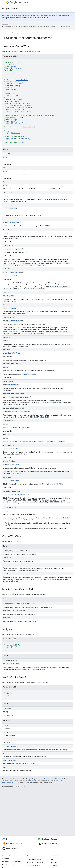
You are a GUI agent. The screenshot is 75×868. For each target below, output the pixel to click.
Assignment (16, 133)
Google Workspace (15, 33)
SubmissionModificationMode (43, 115)
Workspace (19, 2)
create (6, 725)
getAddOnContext (9, 746)
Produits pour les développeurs (12, 865)
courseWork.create (29, 374)
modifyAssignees (9, 760)
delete (6, 732)
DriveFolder (16, 647)
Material (17, 74)
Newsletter (54, 862)
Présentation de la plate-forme (12, 862)
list (5, 753)
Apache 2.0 (32, 781)
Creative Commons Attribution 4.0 (54, 779)
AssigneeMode (26, 107)
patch (5, 767)
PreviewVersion (29, 127)
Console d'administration (34, 859)
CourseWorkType (24, 103)
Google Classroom (11, 8)
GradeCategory (17, 123)
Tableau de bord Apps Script (35, 862)
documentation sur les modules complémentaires (33, 18)
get (4, 739)
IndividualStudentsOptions (22, 111)
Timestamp (13, 249)
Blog (52, 859)
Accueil (4, 33)
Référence (39, 33)
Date (13, 90)
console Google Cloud (33, 865)
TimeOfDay (16, 96)
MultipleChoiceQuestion (21, 139)
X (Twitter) (54, 865)
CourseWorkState (22, 80)
